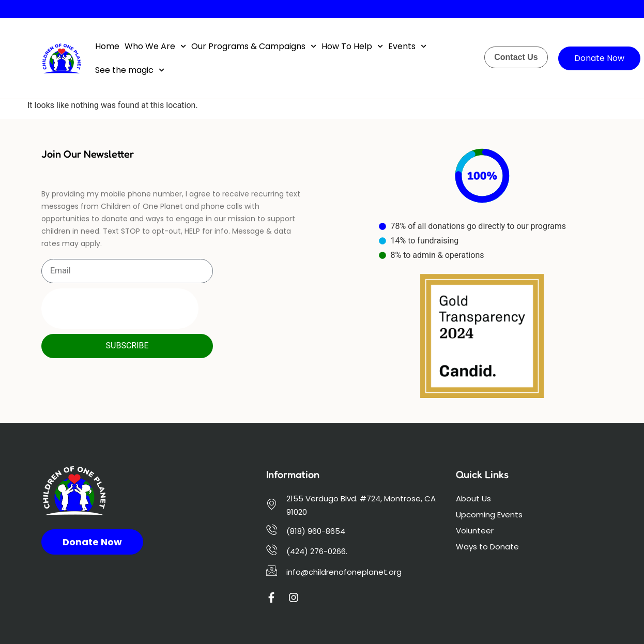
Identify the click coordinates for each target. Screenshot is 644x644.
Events (407, 46)
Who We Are (155, 46)
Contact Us (516, 57)
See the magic (130, 70)
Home (107, 46)
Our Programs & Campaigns (254, 46)
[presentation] (120, 309)
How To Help (352, 46)
